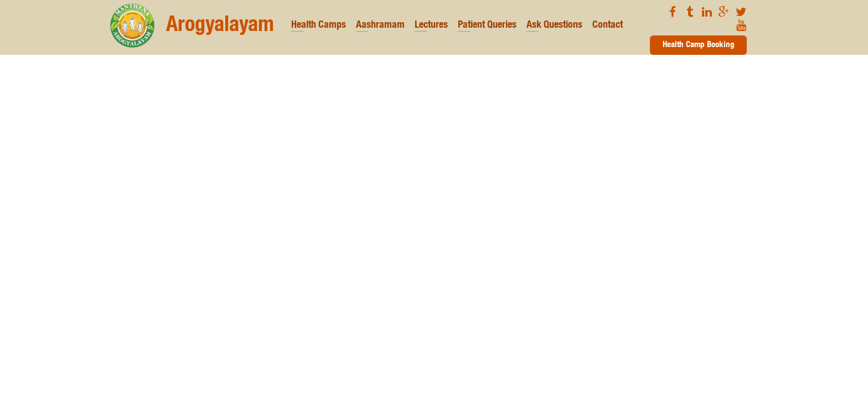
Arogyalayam (192, 25)
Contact (608, 25)
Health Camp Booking (699, 45)
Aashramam (380, 25)
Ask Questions (554, 25)
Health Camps (319, 25)
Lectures (431, 25)
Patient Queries (487, 25)
